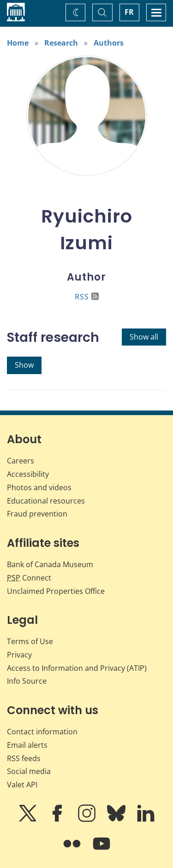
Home (18, 43)
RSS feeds (24, 758)
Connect (29, 578)
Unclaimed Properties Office (56, 591)
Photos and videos (39, 487)
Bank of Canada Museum (50, 564)
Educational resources (46, 501)
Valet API (22, 785)
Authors (109, 43)
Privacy (19, 655)
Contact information (42, 732)
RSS (87, 297)
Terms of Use (30, 641)
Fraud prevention (37, 514)
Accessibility (28, 474)
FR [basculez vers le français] (129, 12)
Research (61, 43)
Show (24, 365)
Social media (29, 771)
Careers (21, 461)
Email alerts (27, 745)
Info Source (27, 681)
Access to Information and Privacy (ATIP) (77, 668)
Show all (144, 337)
